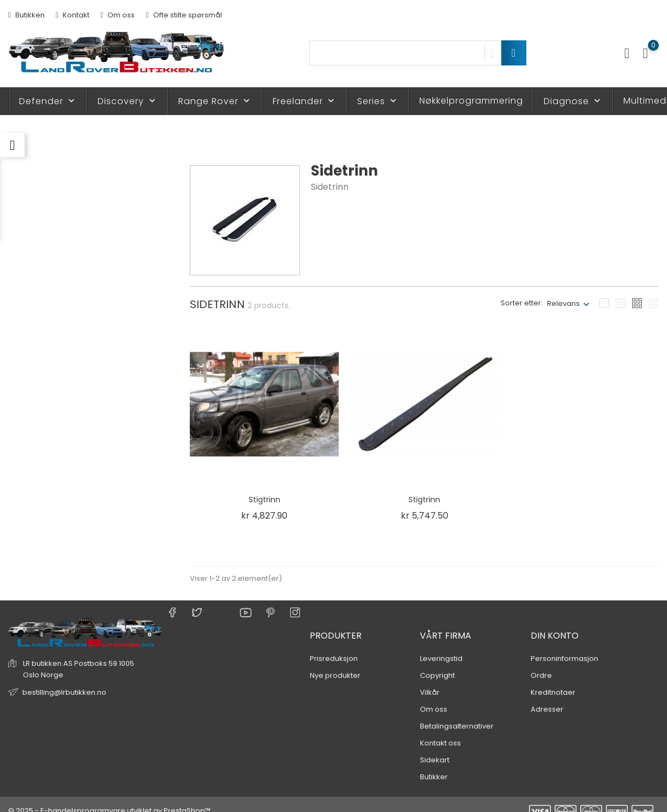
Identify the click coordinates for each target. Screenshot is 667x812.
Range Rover (215, 101)
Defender (48, 101)
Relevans (563, 303)
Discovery (128, 101)
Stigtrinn (265, 500)
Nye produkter (335, 663)
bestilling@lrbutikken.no (64, 680)
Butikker (434, 764)
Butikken (26, 15)
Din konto (555, 623)
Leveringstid (441, 646)
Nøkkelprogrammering (471, 101)
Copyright (437, 663)
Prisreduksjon (334, 646)
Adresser (547, 697)
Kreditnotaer (553, 680)
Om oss (118, 15)
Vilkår (430, 680)
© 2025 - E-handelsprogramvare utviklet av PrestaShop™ (109, 798)
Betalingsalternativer (457, 714)
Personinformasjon (564, 646)
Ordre (541, 663)
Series (378, 101)
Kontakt (73, 15)
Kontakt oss (440, 730)
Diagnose (573, 101)
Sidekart (435, 747)
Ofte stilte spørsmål (184, 15)
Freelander (305, 101)
